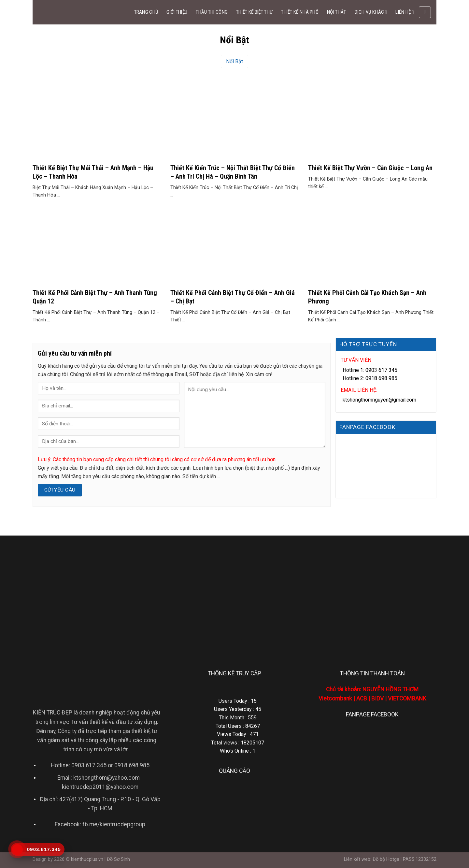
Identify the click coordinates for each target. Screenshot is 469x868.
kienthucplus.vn (87, 859)
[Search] (425, 12)
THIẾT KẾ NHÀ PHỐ (300, 12)
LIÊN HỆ (405, 12)
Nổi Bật (234, 61)
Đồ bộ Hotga (386, 859)
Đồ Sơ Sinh (118, 859)
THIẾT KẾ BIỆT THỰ (254, 12)
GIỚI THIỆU (177, 12)
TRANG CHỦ (146, 12)
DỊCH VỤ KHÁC (371, 12)
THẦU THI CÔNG (212, 12)
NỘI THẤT (336, 12)
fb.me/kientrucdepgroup (114, 824)
